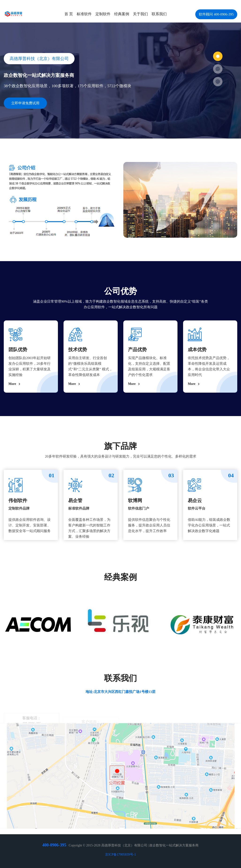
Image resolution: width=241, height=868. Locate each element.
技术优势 (78, 349)
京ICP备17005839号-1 (120, 855)
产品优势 (137, 349)
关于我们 (140, 14)
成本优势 (197, 349)
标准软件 (84, 14)
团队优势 (18, 349)
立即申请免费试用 (25, 103)
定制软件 (103, 14)
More (15, 384)
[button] (218, 56)
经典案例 (122, 14)
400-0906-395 (54, 845)
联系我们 (159, 14)
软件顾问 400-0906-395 (216, 14)
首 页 (69, 14)
